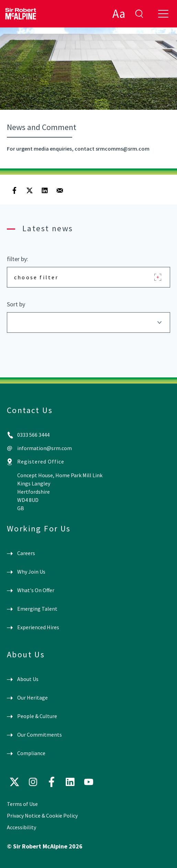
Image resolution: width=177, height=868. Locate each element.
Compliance (31, 753)
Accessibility (21, 827)
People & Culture (37, 716)
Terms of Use (22, 804)
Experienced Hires (38, 627)
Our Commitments (40, 735)
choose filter (36, 277)
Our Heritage (32, 697)
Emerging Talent (37, 609)
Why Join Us (31, 572)
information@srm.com (45, 448)
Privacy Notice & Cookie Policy (42, 816)
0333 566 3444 (33, 435)
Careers (26, 553)
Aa (119, 14)
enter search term (139, 14)
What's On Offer (36, 590)
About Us (28, 679)
